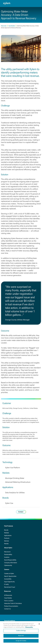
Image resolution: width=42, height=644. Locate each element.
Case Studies (12, 26)
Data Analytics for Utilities (15, 493)
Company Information (11, 563)
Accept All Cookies (21, 642)
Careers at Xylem (9, 573)
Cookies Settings (21, 632)
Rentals (6, 544)
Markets (7, 533)
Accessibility (8, 579)
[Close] (39, 625)
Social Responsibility (10, 560)
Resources (4, 26)
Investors (7, 557)
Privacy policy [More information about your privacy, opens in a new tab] (29, 628)
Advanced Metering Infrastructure (18, 482)
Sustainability (8, 554)
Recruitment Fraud (10, 587)
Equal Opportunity (9, 582)
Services (6, 541)
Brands (6, 530)
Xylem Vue (9, 503)
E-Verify (6, 584)
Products (7, 538)
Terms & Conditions (10, 621)
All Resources (8, 595)
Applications (8, 535)
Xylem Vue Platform (13, 468)
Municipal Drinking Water (15, 478)
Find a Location (9, 601)
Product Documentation (11, 606)
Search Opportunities (10, 576)
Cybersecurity (8, 565)
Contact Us (7, 609)
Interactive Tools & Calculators (13, 603)
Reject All (21, 637)
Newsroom (7, 552)
